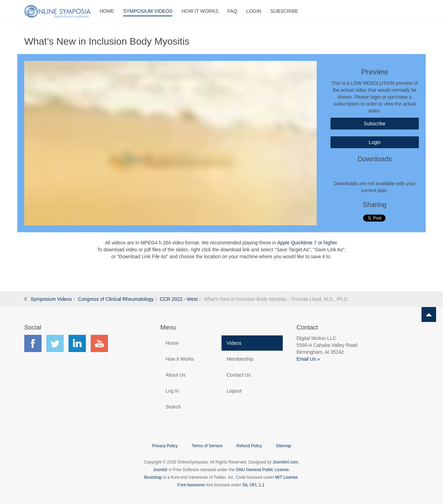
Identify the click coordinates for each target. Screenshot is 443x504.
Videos (234, 343)
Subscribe (284, 11)
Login (254, 11)
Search (173, 407)
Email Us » (308, 359)
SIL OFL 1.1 (253, 485)
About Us (175, 375)
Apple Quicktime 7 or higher (307, 243)
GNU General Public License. (263, 470)
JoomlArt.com (285, 462)
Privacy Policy (165, 446)
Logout (234, 391)
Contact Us (239, 375)
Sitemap (283, 446)
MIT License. (287, 477)
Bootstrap (153, 477)
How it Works (180, 359)
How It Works (200, 11)
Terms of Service (207, 446)
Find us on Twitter (55, 343)
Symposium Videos (148, 11)
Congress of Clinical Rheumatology (116, 299)
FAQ (232, 11)
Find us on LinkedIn (77, 343)
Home (107, 11)
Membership (240, 359)
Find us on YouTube (99, 343)
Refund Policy (249, 446)
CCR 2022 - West (179, 299)
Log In (172, 391)
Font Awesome (191, 485)
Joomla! (160, 470)
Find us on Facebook (33, 343)
